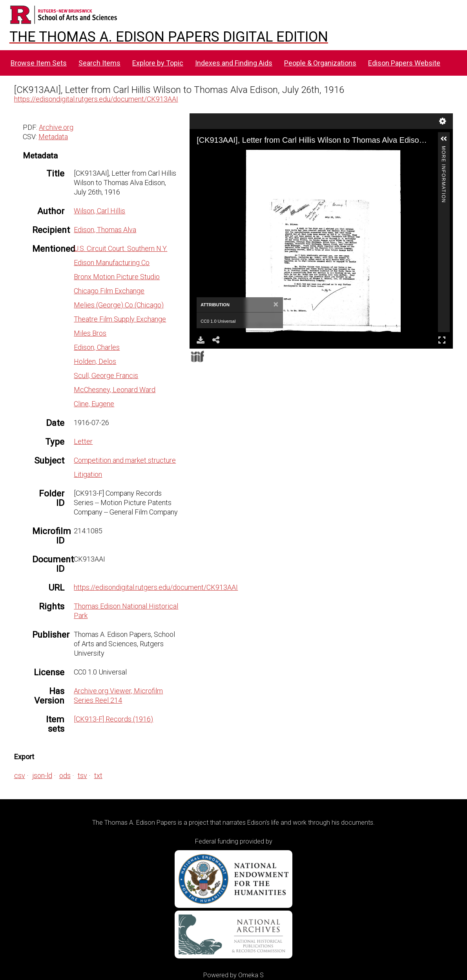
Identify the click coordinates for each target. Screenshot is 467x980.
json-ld (42, 775)
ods (65, 775)
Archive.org (56, 127)
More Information (443, 149)
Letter (83, 441)
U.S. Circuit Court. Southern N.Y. (120, 248)
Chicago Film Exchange (109, 291)
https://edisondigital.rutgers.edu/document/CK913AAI (96, 99)
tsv (82, 775)
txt (98, 775)
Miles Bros (90, 333)
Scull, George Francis (106, 375)
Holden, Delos (95, 361)
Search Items (99, 63)
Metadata (53, 137)
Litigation (88, 474)
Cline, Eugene (94, 404)
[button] (444, 139)
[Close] (276, 305)
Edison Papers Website (404, 63)
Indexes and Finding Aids (234, 63)
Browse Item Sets (39, 63)
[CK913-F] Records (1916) (113, 719)
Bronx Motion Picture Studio (117, 277)
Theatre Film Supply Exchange (120, 319)
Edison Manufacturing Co (112, 263)
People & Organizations (320, 63)
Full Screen (442, 340)
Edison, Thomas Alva (105, 230)
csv (20, 775)
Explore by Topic (158, 63)
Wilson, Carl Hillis (99, 211)
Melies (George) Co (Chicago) (119, 305)
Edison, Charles (97, 347)
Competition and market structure (125, 460)
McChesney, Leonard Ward (115, 390)
